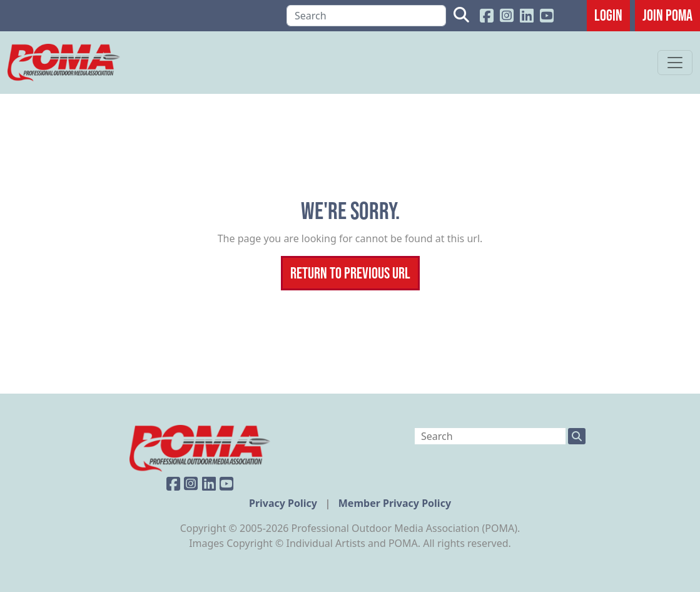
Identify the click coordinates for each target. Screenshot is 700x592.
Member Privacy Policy (395, 503)
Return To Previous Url (350, 273)
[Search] (366, 16)
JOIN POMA (667, 15)
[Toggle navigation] (675, 63)
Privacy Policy (284, 503)
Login (608, 15)
